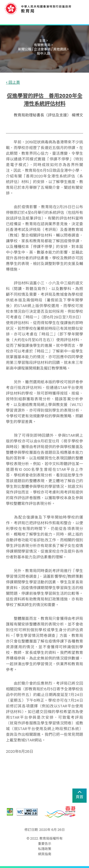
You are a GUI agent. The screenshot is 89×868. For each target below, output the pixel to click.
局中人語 (43, 53)
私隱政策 (45, 849)
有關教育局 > (43, 45)
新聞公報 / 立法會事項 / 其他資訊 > (43, 49)
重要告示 (45, 844)
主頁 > (43, 41)
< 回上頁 (13, 83)
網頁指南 (45, 854)
